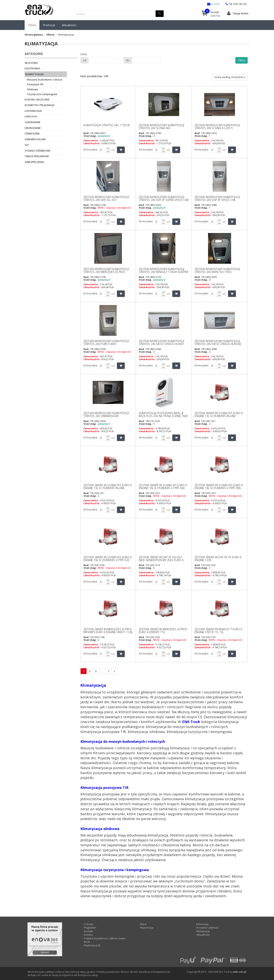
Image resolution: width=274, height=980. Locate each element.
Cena (84, 54)
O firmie (89, 924)
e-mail (215, 4)
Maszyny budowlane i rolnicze (45, 80)
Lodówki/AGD (33, 111)
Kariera (88, 935)
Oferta (32, 25)
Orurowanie (33, 128)
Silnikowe (32, 89)
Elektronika (32, 68)
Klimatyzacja (34, 74)
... (102, 671)
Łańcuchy (31, 116)
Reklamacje (203, 931)
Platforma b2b (92, 945)
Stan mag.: (90, 136)
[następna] (115, 671)
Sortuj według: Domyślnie (230, 77)
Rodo (87, 942)
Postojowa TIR (35, 84)
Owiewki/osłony (35, 139)
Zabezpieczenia (34, 162)
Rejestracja (147, 928)
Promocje (49, 25)
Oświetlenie (32, 133)
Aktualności (69, 25)
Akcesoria (31, 63)
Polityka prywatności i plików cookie (105, 938)
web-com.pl (240, 972)
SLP (27, 145)
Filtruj (242, 60)
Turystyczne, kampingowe (42, 94)
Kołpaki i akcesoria (37, 99)
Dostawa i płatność (207, 928)
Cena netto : (91, 140)
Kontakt (89, 931)
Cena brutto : (92, 143)
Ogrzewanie (32, 122)
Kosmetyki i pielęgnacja (40, 105)
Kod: (86, 133)
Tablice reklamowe (37, 156)
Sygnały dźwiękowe (37, 151)
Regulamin (90, 928)
